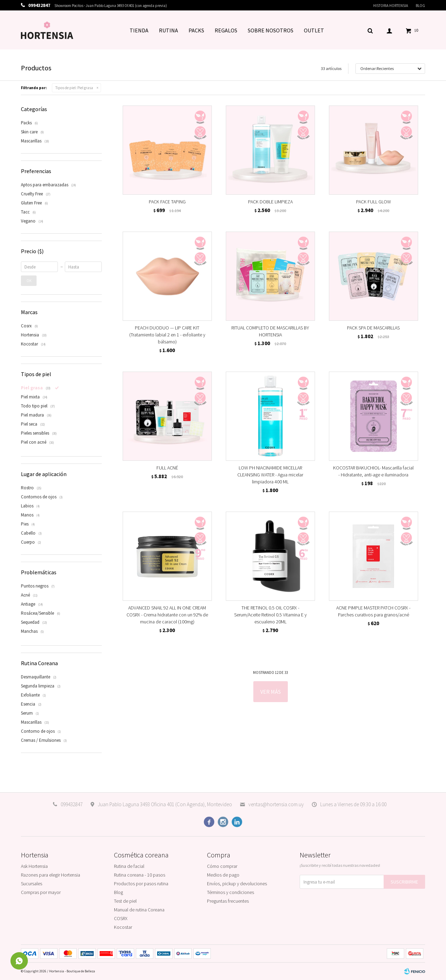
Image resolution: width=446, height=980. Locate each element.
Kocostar (123, 927)
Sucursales (32, 884)
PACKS (196, 30)
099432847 (72, 804)
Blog (420, 6)
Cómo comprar (222, 866)
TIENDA (139, 30)
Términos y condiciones (230, 892)
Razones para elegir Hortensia (51, 875)
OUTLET (314, 30)
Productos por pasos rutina (141, 884)
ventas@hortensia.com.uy (276, 804)
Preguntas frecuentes (228, 901)
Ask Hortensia (34, 866)
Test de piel (125, 901)
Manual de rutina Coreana (139, 910)
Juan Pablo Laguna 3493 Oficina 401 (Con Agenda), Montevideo (165, 804)
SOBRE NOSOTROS (271, 30)
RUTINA (168, 30)
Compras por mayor (41, 892)
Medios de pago (223, 875)
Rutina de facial (129, 866)
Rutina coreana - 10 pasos (140, 875)
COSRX (121, 918)
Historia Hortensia (391, 6)
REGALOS (226, 30)
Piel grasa (74, 88)
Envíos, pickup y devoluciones (237, 884)
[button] (370, 30)
